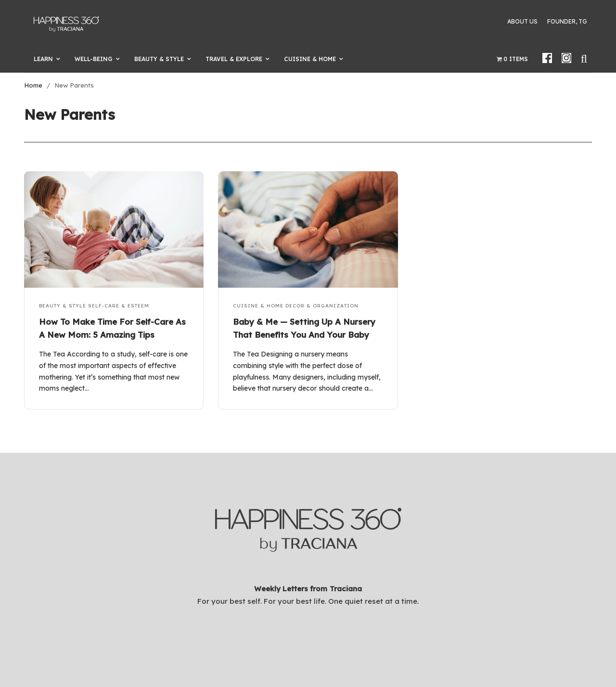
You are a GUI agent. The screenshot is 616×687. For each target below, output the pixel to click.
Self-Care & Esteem (119, 306)
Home (33, 85)
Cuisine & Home (258, 306)
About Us (522, 21)
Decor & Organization (322, 306)
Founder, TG (567, 21)
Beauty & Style (63, 306)
